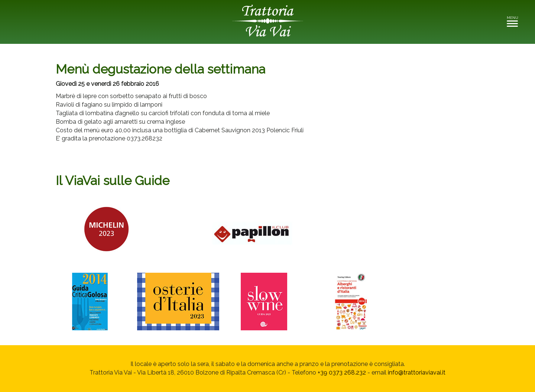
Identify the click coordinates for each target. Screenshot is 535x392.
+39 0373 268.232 (342, 372)
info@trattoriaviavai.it (417, 372)
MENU (514, 21)
